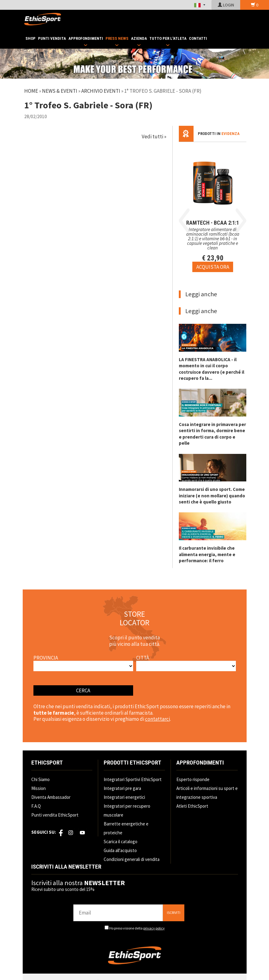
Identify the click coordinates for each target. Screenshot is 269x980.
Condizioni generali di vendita (132, 859)
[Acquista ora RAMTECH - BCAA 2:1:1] (213, 267)
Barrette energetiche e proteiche (126, 828)
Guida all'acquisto (120, 850)
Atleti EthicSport (192, 806)
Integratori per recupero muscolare (127, 810)
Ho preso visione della (137, 928)
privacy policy (154, 928)
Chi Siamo (40, 779)
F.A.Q (36, 806)
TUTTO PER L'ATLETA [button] (168, 38)
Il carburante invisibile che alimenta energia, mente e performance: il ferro (207, 554)
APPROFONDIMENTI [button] (86, 38)
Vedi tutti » (154, 137)
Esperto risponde (193, 779)
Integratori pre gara (122, 788)
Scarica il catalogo (121, 842)
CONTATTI (198, 38)
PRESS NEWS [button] (117, 38)
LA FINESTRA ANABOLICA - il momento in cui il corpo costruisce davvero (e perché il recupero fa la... (211, 369)
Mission (38, 788)
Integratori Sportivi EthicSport (133, 779)
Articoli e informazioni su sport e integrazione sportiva (207, 793)
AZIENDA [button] (139, 38)
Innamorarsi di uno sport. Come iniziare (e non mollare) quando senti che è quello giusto (212, 496)
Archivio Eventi (101, 91)
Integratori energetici (124, 797)
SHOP (31, 38)
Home (31, 91)
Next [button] (241, 221)
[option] (213, 207)
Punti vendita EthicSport (55, 815)
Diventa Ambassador (51, 797)
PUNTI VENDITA (52, 38)
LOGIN (226, 5)
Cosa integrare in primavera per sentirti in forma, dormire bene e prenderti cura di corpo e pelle (212, 434)
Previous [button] (184, 221)
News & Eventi (60, 91)
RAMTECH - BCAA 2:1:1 (213, 223)
